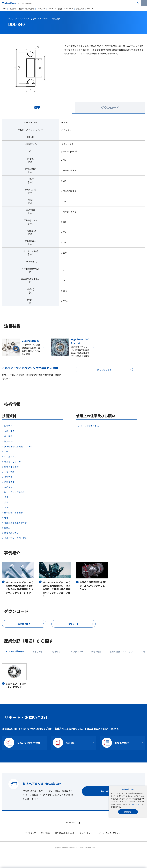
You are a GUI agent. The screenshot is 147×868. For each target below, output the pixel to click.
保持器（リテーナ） (13, 462)
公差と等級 (9, 472)
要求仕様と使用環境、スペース (18, 446)
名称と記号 (9, 431)
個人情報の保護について (65, 833)
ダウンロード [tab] (110, 108)
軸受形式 (8, 426)
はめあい (8, 487)
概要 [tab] (37, 108)
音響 (6, 518)
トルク (7, 507)
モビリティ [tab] (38, 652)
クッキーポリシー (136, 804)
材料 (6, 452)
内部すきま (9, 482)
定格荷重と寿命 (11, 467)
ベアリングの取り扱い (89, 426)
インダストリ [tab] (77, 652)
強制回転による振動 (13, 512)
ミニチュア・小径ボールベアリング (61, 9)
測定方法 (8, 477)
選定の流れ (9, 441)
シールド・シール (12, 457)
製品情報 (13, 9)
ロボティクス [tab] (57, 652)
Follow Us (73, 822)
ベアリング (41, 9)
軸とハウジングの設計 (14, 492)
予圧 (6, 497)
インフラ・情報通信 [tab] (15, 651)
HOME (4, 9)
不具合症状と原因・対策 (16, 538)
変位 (6, 502)
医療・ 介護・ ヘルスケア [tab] (121, 652)
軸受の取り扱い (11, 533)
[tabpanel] (73, 214)
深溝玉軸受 (80, 9)
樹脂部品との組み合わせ (16, 523)
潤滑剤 (7, 528)
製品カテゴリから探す (27, 9)
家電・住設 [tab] (96, 652)
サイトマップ (31, 833)
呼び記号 (8, 436)
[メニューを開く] (144, 3)
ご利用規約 (45, 833)
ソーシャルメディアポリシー (110, 833)
